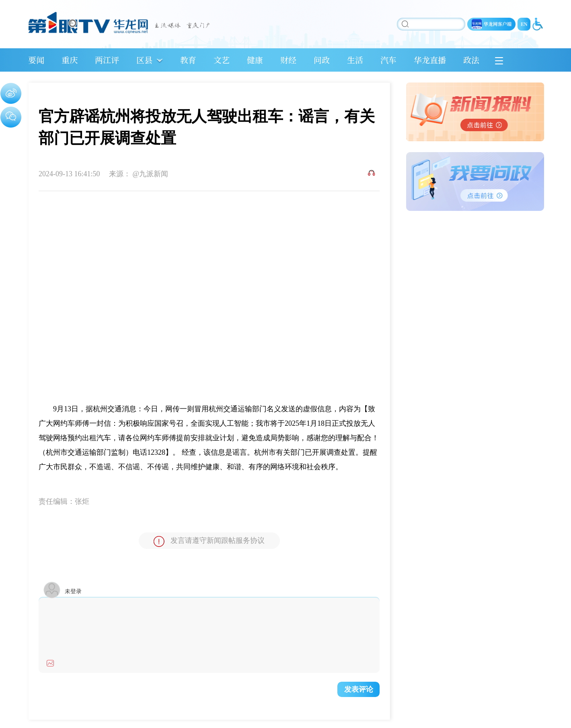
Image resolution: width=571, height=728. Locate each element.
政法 (471, 60)
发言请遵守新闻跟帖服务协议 (209, 541)
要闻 (36, 60)
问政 (322, 60)
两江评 (107, 60)
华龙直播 (430, 60)
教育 (188, 60)
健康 (255, 60)
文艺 (222, 60)
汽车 (388, 60)
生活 (355, 60)
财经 (288, 60)
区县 (144, 60)
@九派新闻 (151, 174)
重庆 (70, 60)
